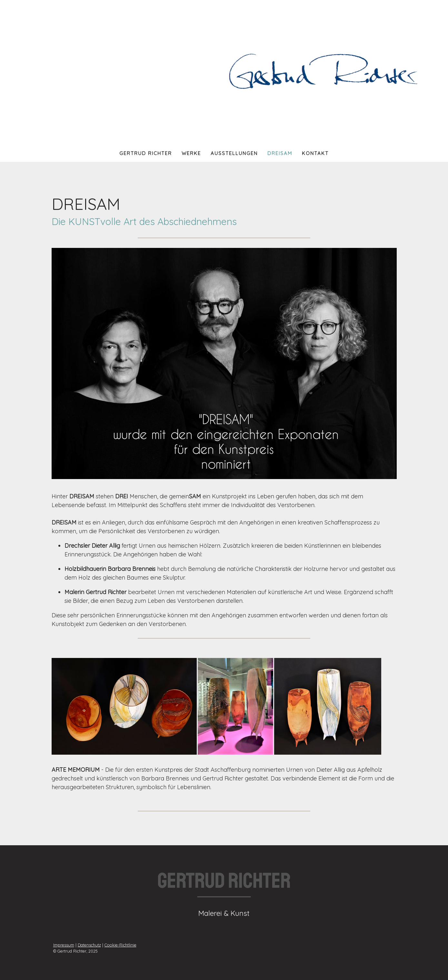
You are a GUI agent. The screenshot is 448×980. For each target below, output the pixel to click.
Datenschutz (89, 945)
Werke (191, 153)
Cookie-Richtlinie (120, 945)
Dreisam (280, 153)
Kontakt (315, 153)
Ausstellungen (234, 153)
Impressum (64, 945)
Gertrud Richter (146, 153)
